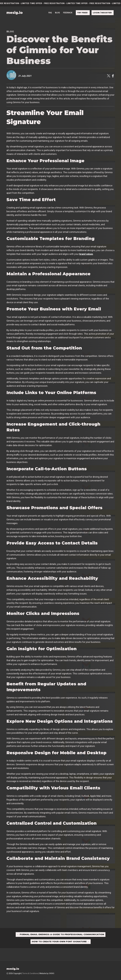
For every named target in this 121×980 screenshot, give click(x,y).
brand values (86, 254)
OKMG (52, 973)
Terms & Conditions (30, 973)
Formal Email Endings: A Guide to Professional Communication (61, 934)
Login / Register (102, 13)
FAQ (50, 13)
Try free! (82, 13)
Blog (57, 13)
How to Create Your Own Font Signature (61, 942)
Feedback (68, 13)
